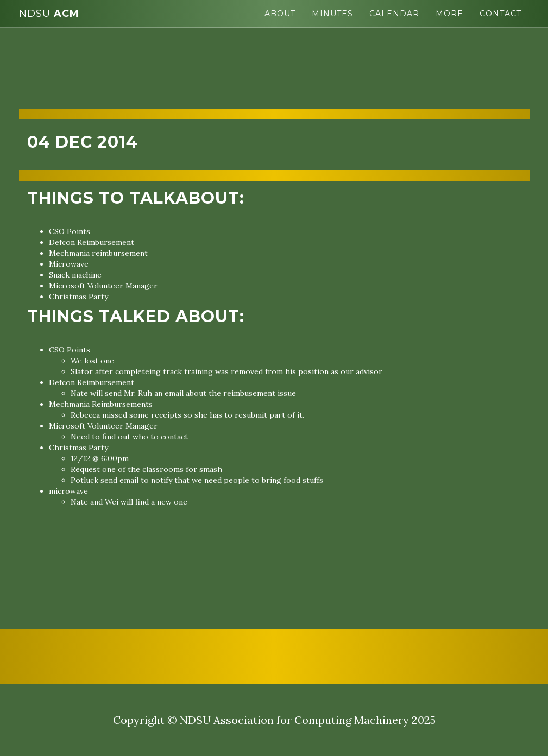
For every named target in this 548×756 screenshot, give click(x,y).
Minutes (332, 14)
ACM (49, 14)
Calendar (394, 14)
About (280, 14)
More (449, 14)
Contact (500, 14)
